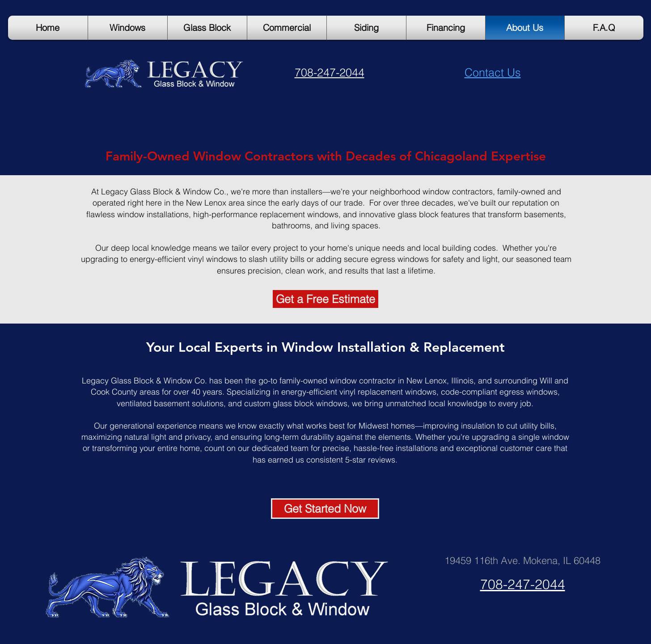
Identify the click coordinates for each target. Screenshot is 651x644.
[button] (604, 28)
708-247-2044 (330, 72)
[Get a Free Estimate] (325, 299)
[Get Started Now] (325, 509)
